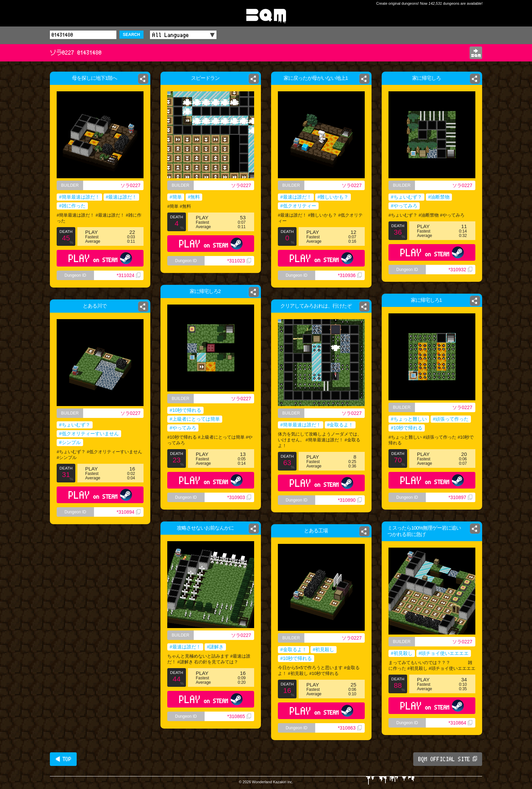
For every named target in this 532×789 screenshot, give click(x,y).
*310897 (460, 497)
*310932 (460, 270)
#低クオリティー (298, 206)
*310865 (239, 716)
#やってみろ (404, 206)
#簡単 (176, 197)
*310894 (129, 512)
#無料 (194, 197)
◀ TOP (63, 759)
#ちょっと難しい (409, 419)
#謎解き (215, 647)
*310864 (460, 723)
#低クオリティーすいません (89, 434)
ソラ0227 (130, 185)
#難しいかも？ (333, 197)
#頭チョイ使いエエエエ (444, 653)
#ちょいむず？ (406, 197)
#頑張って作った (451, 419)
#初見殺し (402, 653)
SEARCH (131, 35)
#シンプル (70, 442)
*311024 (129, 275)
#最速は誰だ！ (121, 197)
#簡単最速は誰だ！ (79, 197)
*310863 (350, 728)
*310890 (350, 500)
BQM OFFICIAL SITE (448, 759)
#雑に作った (72, 206)
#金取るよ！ (340, 425)
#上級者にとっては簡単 (195, 419)
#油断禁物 (439, 197)
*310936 (350, 275)
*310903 (239, 497)
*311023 (239, 261)
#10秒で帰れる (185, 410)
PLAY (100, 258)
